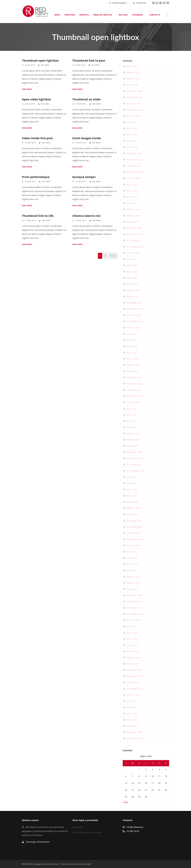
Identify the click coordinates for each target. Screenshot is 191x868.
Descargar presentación (38, 842)
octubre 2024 (134, 166)
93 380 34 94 (141, 3)
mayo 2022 (132, 346)
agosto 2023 (133, 253)
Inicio (57, 15)
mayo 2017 (132, 714)
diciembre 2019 (134, 521)
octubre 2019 (134, 533)
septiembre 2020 (135, 471)
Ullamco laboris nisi (86, 216)
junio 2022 (132, 340)
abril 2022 (132, 353)
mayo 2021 (132, 421)
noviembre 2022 (135, 309)
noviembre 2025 (135, 97)
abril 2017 (132, 720)
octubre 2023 (134, 241)
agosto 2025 (133, 116)
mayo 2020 (132, 490)
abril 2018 (132, 645)
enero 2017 (132, 726)
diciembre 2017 (134, 670)
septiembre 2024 (135, 172)
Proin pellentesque (36, 177)
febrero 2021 (133, 440)
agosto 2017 (133, 695)
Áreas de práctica (103, 15)
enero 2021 (132, 446)
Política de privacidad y (87, 833)
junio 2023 (132, 266)
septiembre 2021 (135, 396)
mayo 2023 (132, 272)
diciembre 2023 (134, 228)
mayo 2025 (132, 135)
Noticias (123, 15)
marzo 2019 (133, 577)
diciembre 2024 (134, 153)
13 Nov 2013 (81, 104)
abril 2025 (132, 141)
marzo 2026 (133, 73)
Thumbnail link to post (89, 61)
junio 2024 (132, 191)
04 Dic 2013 (30, 65)
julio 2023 (131, 259)
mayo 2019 (132, 564)
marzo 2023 (133, 284)
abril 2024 (132, 203)
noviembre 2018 (135, 602)
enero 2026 (132, 85)
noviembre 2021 (135, 384)
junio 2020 (132, 483)
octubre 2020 (134, 465)
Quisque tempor (84, 177)
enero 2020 (132, 515)
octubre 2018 (134, 608)
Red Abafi (45, 65)
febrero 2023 (133, 290)
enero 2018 (132, 664)
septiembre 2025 (135, 110)
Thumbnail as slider (87, 99)
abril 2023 (132, 278)
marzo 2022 (133, 359)
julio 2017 (131, 701)
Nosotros (70, 15)
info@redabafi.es (119, 3)
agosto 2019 (133, 546)
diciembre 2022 (134, 303)
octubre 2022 (134, 315)
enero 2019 (132, 589)
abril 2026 (132, 66)
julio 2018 (131, 627)
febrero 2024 (133, 216)
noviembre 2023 (135, 234)
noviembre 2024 (135, 160)
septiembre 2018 (135, 614)
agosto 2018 (133, 620)
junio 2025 (132, 129)
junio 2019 (132, 558)
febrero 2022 (133, 365)
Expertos (84, 15)
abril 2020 (132, 496)
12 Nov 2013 (30, 182)
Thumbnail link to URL (38, 216)
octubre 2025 (134, 104)
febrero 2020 (133, 508)
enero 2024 (132, 222)
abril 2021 (132, 427)
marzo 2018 (133, 651)
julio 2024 (131, 185)
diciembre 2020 (134, 452)
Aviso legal (78, 827)
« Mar (126, 802)
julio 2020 (131, 477)
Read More (27, 89)
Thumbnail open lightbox (40, 61)
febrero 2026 (133, 79)
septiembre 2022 (135, 322)
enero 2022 (132, 371)
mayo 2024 (132, 197)
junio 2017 (132, 707)
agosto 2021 (133, 402)
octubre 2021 (134, 390)
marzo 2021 (133, 434)
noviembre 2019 (135, 527)
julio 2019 (131, 552)
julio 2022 (131, 334)
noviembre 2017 (135, 676)
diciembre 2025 (134, 91)
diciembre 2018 (134, 595)
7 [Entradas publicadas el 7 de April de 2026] (133, 776)
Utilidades (137, 15)
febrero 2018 (133, 658)
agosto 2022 (133, 328)
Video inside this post (37, 138)
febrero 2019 (133, 583)
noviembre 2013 (135, 739)
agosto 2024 (133, 178)
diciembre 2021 (134, 378)
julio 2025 (131, 122)
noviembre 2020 (135, 459)
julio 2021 (131, 409)
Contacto (155, 15)
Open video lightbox (36, 99)
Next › (113, 256)
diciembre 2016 (134, 732)
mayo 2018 (132, 639)
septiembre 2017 (135, 689)
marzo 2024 (133, 210)
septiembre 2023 (135, 247)
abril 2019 (132, 571)
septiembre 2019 (135, 539)
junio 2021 (132, 415)
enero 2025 (132, 147)
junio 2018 (132, 633)
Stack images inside (87, 138)
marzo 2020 (133, 502)
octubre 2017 (134, 683)
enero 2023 (132, 297)
